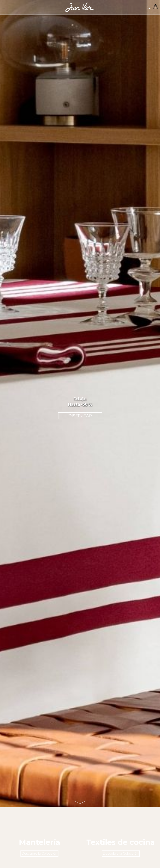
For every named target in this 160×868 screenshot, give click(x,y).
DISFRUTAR (80, 416)
